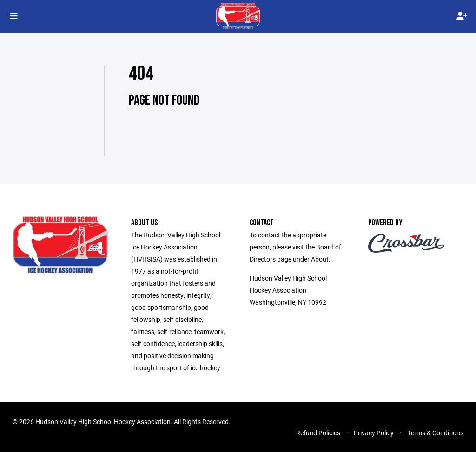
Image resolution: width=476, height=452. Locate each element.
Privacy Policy (374, 433)
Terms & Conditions (435, 433)
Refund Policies (318, 433)
